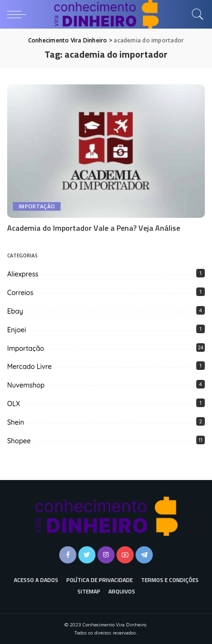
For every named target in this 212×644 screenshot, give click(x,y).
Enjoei (17, 330)
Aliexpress (23, 274)
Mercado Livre (29, 367)
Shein (16, 422)
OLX (14, 404)
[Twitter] (87, 555)
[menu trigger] (19, 14)
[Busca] (195, 14)
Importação (37, 206)
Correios (20, 293)
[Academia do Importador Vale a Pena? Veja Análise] (106, 151)
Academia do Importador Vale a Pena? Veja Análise (94, 228)
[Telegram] (144, 555)
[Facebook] (68, 555)
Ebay (15, 311)
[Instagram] (106, 555)
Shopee (19, 441)
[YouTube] (125, 555)
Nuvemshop (26, 385)
